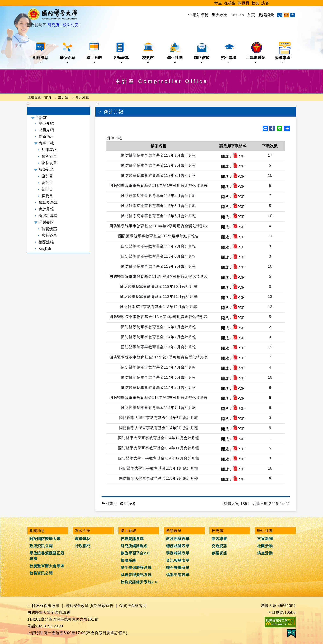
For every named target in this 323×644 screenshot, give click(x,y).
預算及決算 (48, 203)
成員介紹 (46, 130)
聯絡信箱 (202, 53)
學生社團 (175, 53)
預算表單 (49, 156)
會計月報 (82, 97)
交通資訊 (219, 546)
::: (190, 15)
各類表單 (121, 53)
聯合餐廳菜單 (178, 568)
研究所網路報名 (134, 546)
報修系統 (128, 560)
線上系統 (95, 53)
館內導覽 (219, 539)
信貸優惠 (49, 229)
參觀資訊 (219, 553)
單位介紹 (68, 53)
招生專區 (229, 53)
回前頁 (109, 504)
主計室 (63, 97)
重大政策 (220, 15)
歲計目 (47, 176)
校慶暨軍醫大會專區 (47, 566)
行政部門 (83, 546)
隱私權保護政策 (46, 606)
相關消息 (41, 53)
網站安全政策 (77, 606)
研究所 (54, 25)
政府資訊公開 (41, 546)
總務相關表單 (178, 546)
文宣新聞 (265, 539)
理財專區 (46, 222)
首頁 (251, 15)
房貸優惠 (49, 235)
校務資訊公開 (41, 573)
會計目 (47, 183)
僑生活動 (265, 553)
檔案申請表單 (178, 575)
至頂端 (128, 504)
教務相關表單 (178, 539)
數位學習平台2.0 (135, 553)
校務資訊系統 (132, 539)
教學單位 (83, 539)
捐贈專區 (283, 53)
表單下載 (46, 143)
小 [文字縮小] (280, 15)
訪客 (265, 3)
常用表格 (49, 150)
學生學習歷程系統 (136, 568)
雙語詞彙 (266, 15)
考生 (218, 3)
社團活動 (265, 546)
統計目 (47, 189)
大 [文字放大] (292, 15)
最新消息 (46, 137)
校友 (255, 3)
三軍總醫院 (256, 53)
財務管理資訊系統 (136, 575)
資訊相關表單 (178, 560)
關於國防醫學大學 (45, 539)
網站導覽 (201, 15)
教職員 (244, 3)
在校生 (230, 3)
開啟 (225, 156)
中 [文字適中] (286, 15)
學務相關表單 (178, 553)
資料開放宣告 (102, 606)
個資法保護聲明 (133, 606)
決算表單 (49, 163)
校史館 (149, 53)
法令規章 (46, 170)
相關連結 (46, 242)
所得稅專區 (48, 216)
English (237, 15)
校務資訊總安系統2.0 (139, 582)
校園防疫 (71, 25)
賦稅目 (47, 196)
